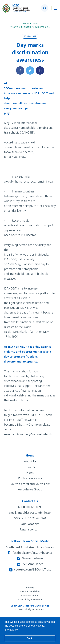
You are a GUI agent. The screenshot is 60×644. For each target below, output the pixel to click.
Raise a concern (30, 530)
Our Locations (30, 524)
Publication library (30, 478)
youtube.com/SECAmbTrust (32, 570)
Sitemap (30, 588)
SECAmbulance (33, 564)
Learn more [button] (12, 630)
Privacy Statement (30, 596)
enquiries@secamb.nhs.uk (34, 513)
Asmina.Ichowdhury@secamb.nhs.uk (28, 435)
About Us (30, 462)
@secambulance (32, 558)
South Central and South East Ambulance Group (30, 487)
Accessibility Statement (30, 600)
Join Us (30, 467)
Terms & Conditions (30, 592)
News (30, 473)
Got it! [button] (30, 638)
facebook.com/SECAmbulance (32, 553)
